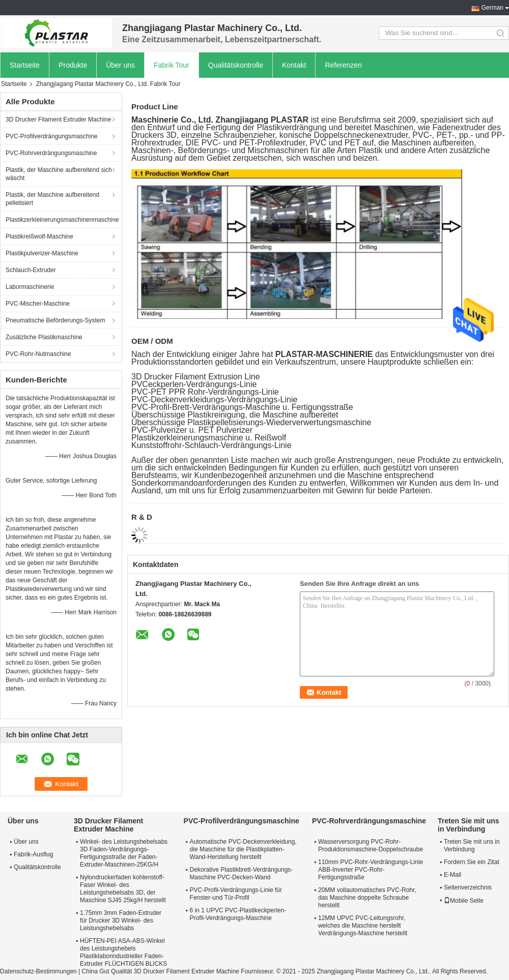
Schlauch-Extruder (31, 270)
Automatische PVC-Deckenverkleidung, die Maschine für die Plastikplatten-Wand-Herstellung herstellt (243, 849)
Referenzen (343, 65)
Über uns (120, 65)
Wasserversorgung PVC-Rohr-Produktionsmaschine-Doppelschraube (371, 845)
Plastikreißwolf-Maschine (39, 236)
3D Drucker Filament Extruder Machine (58, 120)
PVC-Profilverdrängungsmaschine (52, 136)
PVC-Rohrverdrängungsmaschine (51, 153)
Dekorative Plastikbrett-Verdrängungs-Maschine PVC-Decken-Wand (242, 873)
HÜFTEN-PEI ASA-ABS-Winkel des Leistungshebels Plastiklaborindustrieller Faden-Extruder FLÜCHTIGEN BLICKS (123, 952)
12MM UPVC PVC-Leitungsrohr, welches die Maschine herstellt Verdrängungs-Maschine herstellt (363, 926)
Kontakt (294, 65)
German (492, 8)
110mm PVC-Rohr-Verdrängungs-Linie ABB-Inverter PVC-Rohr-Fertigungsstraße (371, 870)
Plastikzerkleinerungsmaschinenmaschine (62, 220)
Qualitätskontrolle (236, 65)
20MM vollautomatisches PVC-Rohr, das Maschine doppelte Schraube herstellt (367, 898)
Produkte (73, 65)
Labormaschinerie (30, 287)
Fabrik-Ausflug (33, 854)
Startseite (25, 65)
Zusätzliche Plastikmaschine (44, 337)
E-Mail (453, 875)
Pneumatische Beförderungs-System (55, 320)
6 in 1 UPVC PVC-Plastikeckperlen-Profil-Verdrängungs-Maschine (238, 914)
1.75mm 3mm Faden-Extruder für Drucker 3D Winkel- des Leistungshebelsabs (121, 920)
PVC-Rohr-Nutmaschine (38, 354)
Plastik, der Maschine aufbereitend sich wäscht (59, 174)
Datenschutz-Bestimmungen (38, 971)
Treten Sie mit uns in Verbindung (472, 845)
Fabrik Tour (172, 65)
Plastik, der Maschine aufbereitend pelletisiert (52, 199)
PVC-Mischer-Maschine (38, 304)
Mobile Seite (464, 901)
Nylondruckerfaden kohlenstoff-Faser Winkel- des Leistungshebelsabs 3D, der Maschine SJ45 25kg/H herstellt (123, 889)
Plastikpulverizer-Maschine (42, 253)
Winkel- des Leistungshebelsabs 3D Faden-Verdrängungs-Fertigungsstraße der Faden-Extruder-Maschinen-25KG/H (124, 853)
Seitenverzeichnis (468, 887)
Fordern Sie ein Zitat (472, 862)
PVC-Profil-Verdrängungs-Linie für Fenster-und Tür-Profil (236, 894)
